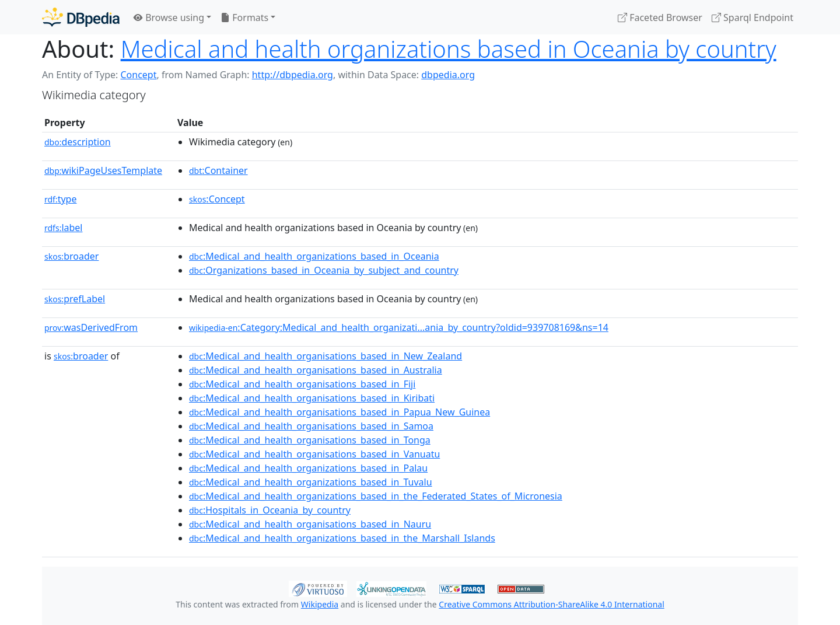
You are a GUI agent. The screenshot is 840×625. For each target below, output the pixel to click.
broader (71, 256)
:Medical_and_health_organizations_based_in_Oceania (314, 256)
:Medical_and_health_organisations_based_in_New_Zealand (325, 356)
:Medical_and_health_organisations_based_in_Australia (316, 370)
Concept (138, 75)
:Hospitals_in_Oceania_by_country (270, 510)
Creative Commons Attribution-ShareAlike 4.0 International (551, 604)
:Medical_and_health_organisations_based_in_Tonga (310, 440)
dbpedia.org (448, 75)
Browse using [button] (169, 18)
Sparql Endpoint (752, 18)
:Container (218, 170)
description (78, 142)
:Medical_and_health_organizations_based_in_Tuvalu (311, 482)
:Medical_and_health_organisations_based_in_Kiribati (312, 398)
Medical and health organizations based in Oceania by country (449, 49)
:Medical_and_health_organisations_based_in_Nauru (310, 524)
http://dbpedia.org (293, 75)
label (64, 228)
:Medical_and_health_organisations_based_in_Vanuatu (314, 454)
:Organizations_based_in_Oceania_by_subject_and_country (324, 270)
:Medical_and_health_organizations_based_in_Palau (308, 468)
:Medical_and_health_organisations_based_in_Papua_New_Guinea (339, 412)
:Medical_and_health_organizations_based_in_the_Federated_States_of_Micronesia (376, 496)
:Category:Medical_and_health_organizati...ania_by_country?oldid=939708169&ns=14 (399, 327)
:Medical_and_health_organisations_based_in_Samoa (311, 426)
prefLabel (75, 299)
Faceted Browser (660, 18)
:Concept (217, 199)
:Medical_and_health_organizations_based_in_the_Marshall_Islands (342, 538)
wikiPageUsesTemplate (103, 170)
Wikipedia (320, 604)
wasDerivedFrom (91, 327)
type (61, 199)
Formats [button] (244, 18)
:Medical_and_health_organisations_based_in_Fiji (302, 384)
